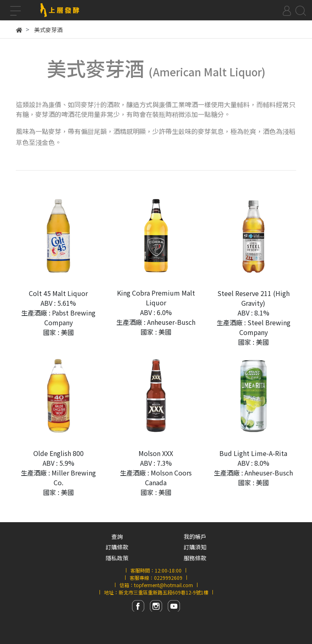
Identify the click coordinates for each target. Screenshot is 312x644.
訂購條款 (117, 547)
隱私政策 (117, 558)
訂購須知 (195, 547)
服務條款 (195, 558)
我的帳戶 (195, 536)
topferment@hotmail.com (164, 585)
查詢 (117, 536)
